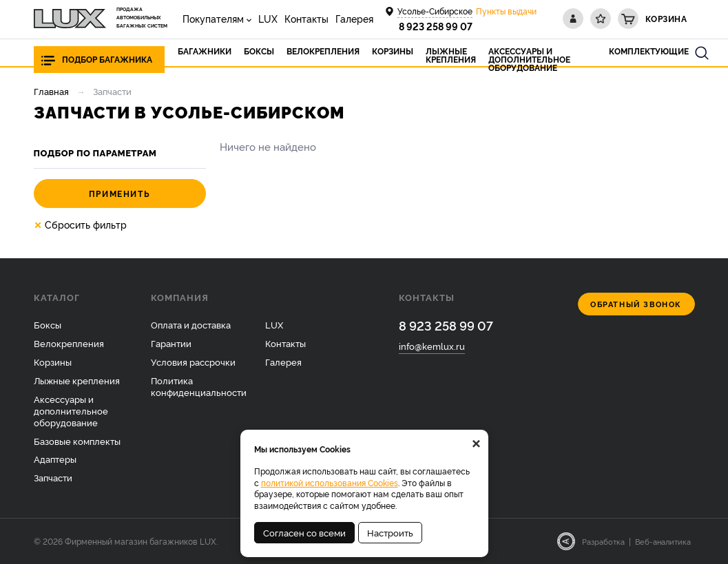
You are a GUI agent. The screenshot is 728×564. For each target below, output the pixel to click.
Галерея (354, 18)
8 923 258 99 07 (436, 26)
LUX (268, 18)
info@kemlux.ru (432, 346)
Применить (119, 193)
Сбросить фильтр (80, 224)
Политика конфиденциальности (199, 386)
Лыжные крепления (77, 380)
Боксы (48, 324)
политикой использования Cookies (330, 482)
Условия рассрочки (193, 362)
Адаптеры (55, 459)
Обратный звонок (636, 304)
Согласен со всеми (304, 532)
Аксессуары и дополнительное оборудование (71, 410)
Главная (51, 91)
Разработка (603, 541)
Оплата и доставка (191, 324)
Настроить (390, 532)
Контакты (306, 18)
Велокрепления (69, 343)
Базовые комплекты (77, 441)
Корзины (53, 362)
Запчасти (53, 477)
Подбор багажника (107, 59)
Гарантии (171, 343)
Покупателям (213, 18)
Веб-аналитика (663, 541)
